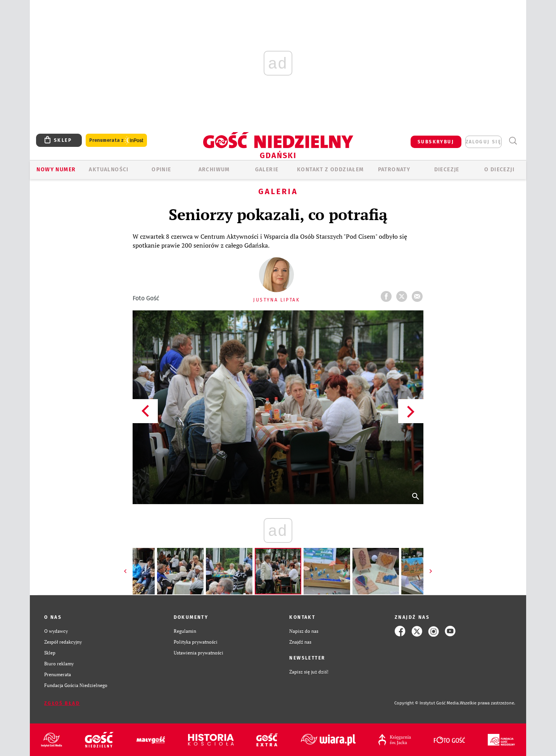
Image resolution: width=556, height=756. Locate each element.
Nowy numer (56, 170)
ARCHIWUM (214, 170)
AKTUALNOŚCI (109, 170)
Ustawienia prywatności (199, 653)
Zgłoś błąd (62, 703)
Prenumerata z (116, 140)
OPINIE (161, 170)
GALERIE (267, 170)
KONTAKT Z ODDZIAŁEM (331, 170)
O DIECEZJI (499, 170)
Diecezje (447, 170)
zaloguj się (483, 142)
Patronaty (394, 170)
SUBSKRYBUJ (436, 142)
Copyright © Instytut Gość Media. (427, 703)
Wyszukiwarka (513, 141)
